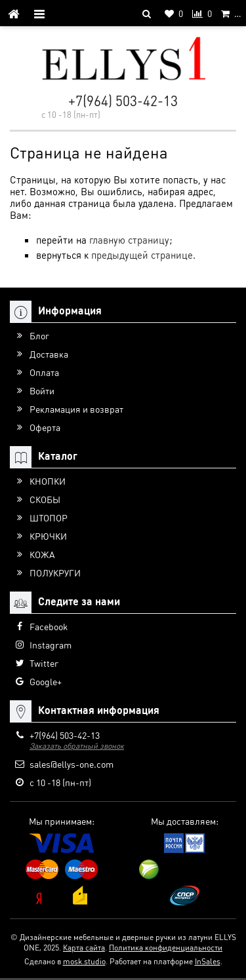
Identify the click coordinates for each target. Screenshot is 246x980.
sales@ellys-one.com (72, 764)
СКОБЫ (45, 499)
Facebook (49, 626)
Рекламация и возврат (76, 409)
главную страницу (129, 240)
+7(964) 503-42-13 (123, 101)
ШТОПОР (49, 518)
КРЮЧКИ (48, 536)
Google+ (46, 681)
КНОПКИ (48, 481)
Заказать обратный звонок (77, 746)
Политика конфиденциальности (166, 948)
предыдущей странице (142, 255)
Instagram (51, 645)
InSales (208, 961)
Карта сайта (84, 948)
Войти (42, 390)
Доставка (49, 354)
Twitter (44, 663)
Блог (39, 335)
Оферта (45, 427)
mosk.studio (84, 961)
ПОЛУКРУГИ (55, 573)
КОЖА (42, 554)
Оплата (44, 372)
